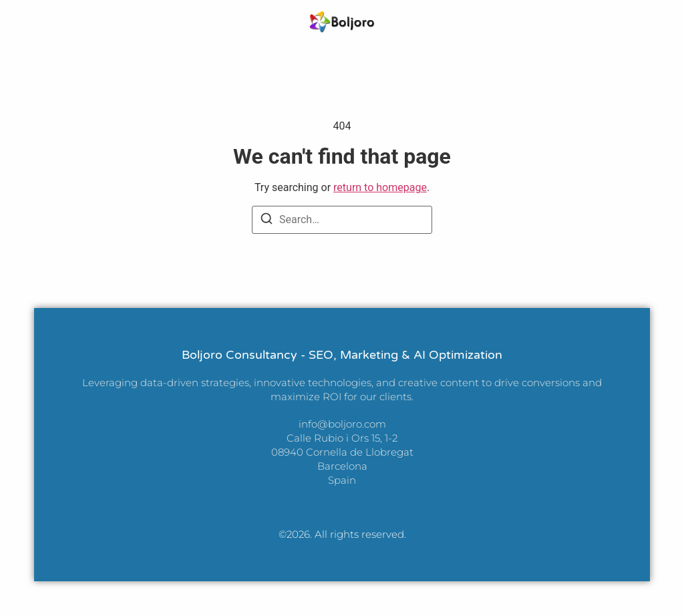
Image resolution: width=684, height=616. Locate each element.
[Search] (267, 221)
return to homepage (380, 187)
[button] (29, 22)
